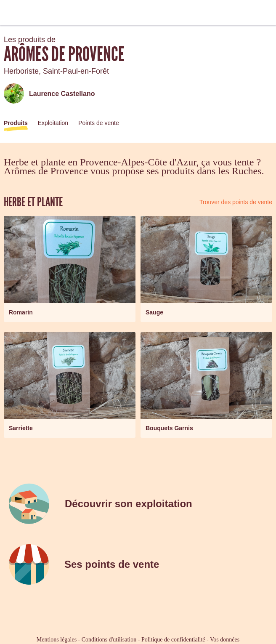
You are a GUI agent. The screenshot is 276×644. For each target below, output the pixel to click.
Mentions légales (57, 640)
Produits (16, 123)
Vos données (225, 640)
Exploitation (53, 123)
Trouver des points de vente (236, 202)
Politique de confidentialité (173, 640)
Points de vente (99, 123)
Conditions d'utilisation (109, 640)
